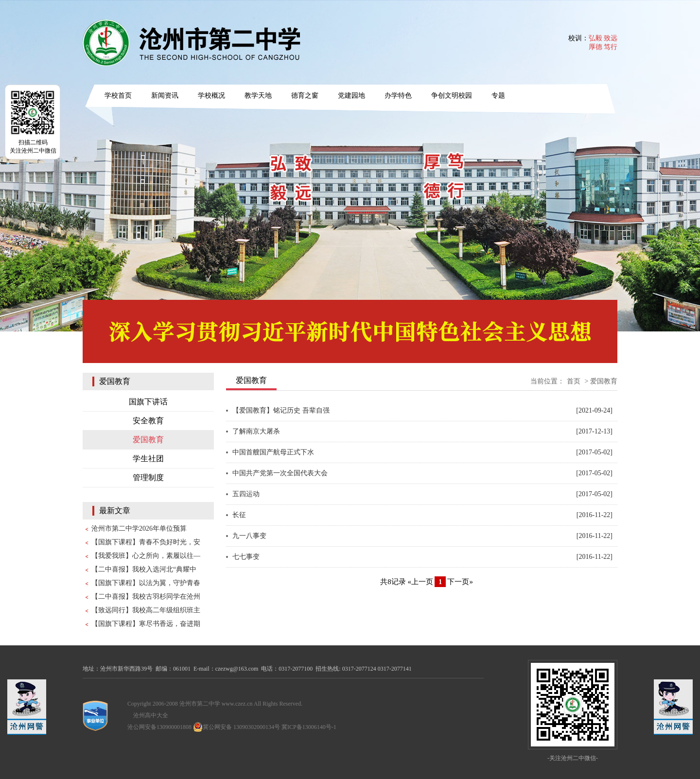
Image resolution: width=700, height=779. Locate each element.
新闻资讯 (165, 95)
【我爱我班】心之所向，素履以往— (146, 556)
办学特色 (398, 95)
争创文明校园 (452, 95)
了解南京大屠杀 (256, 431)
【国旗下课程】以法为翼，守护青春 (146, 583)
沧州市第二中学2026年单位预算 (139, 528)
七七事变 (246, 557)
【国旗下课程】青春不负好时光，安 (146, 542)
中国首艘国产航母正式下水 (273, 452)
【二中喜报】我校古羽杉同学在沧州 (146, 597)
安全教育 (148, 421)
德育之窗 (305, 95)
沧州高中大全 (151, 715)
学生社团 (148, 459)
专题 (498, 95)
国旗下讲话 (148, 402)
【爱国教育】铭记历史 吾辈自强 (281, 410)
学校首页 (118, 95)
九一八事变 (249, 536)
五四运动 (246, 494)
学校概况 (211, 95)
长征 (239, 515)
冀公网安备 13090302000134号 (236, 727)
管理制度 (148, 477)
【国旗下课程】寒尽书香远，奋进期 (146, 624)
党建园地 (351, 95)
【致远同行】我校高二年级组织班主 (146, 610)
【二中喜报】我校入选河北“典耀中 (144, 569)
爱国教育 (148, 440)
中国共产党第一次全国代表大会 (280, 473)
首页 (574, 381)
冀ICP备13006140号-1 (309, 727)
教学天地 (258, 95)
